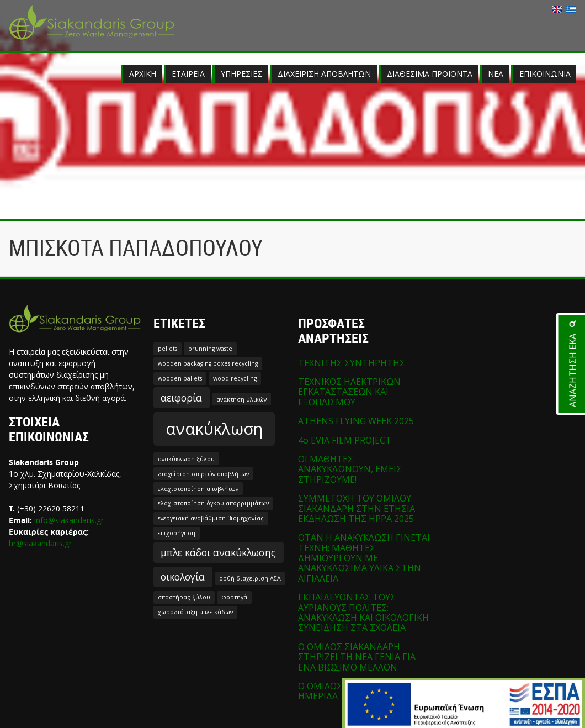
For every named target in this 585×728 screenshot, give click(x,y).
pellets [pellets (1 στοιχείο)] (167, 349)
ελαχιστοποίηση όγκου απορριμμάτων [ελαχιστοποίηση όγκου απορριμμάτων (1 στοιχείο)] (213, 503)
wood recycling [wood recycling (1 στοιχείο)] (235, 378)
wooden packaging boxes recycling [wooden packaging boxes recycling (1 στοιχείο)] (208, 363)
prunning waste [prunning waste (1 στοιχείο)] (210, 349)
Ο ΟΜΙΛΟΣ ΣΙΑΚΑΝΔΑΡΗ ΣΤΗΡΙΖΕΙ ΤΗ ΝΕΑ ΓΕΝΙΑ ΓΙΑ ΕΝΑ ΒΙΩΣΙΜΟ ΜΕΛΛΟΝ (357, 657)
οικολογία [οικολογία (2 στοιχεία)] (183, 577)
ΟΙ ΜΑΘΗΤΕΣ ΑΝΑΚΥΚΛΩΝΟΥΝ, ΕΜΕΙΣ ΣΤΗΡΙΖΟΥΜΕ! (350, 469)
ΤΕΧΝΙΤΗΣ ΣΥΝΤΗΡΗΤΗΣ (352, 363)
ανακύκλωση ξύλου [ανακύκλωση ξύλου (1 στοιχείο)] (186, 459)
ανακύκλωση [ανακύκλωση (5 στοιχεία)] (214, 429)
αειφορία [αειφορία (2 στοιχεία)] (181, 398)
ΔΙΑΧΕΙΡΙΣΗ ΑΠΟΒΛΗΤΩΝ (324, 74)
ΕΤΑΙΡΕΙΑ (188, 74)
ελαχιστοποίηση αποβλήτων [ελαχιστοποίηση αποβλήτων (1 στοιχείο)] (198, 489)
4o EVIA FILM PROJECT (345, 440)
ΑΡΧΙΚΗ (143, 74)
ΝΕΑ (496, 74)
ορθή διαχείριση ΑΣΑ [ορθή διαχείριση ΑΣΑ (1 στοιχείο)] (250, 578)
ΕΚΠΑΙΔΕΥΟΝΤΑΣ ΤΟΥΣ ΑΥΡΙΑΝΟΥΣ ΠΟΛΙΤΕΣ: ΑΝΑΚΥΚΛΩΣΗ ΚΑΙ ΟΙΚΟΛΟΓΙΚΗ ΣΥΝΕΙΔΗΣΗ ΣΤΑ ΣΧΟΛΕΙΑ (363, 612)
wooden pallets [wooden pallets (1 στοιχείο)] (180, 378)
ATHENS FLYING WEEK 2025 (356, 421)
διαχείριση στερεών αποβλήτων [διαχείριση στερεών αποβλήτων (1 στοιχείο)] (203, 474)
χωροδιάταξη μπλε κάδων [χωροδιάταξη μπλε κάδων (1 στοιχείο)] (195, 612)
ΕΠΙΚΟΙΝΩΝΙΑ (545, 74)
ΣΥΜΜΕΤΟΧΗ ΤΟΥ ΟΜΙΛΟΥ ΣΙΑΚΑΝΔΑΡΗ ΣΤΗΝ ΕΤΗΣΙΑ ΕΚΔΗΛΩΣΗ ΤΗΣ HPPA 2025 (357, 508)
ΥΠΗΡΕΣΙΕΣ (241, 74)
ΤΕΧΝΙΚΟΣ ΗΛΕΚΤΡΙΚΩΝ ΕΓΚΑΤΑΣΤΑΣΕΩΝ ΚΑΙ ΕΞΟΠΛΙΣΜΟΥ (349, 392)
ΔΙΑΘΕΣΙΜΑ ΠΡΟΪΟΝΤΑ (430, 74)
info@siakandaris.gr (69, 520)
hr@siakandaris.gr (40, 543)
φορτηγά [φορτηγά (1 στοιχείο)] (234, 597)
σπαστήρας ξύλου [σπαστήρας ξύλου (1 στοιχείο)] (184, 597)
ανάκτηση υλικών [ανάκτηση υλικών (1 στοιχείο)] (241, 399)
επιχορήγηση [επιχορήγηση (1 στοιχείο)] (177, 533)
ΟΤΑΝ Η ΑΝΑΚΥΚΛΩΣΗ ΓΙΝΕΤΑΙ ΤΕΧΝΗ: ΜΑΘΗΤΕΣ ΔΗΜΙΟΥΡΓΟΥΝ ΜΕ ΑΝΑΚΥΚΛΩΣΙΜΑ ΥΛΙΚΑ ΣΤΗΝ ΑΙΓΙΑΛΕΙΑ (364, 558)
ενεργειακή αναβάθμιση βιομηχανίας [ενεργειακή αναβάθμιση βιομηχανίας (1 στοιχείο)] (211, 518)
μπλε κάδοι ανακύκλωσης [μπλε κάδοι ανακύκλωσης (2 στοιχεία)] (218, 552)
